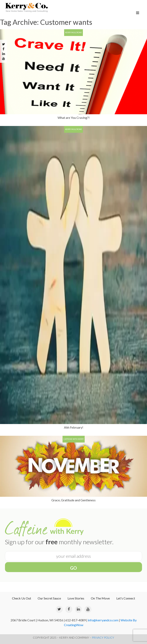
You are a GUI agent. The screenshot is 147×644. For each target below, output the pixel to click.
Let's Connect (126, 598)
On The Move (100, 598)
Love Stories (76, 598)
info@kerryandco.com (103, 620)
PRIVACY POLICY (103, 638)
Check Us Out (22, 598)
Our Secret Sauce (49, 598)
